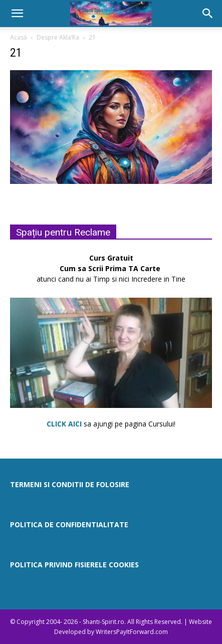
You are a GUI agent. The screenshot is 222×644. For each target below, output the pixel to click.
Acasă (19, 37)
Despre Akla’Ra (58, 37)
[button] (17, 14)
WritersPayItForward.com (132, 632)
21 (16, 53)
